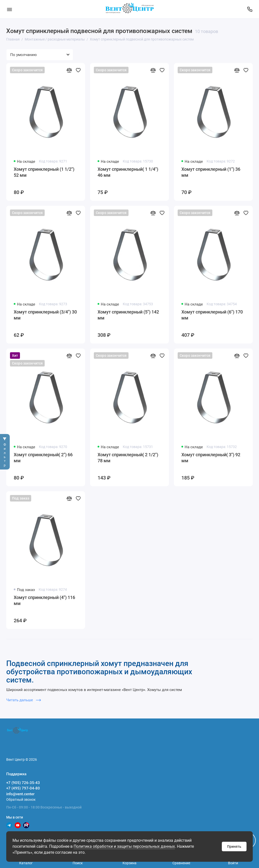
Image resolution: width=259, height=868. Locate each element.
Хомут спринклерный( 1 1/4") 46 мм (128, 172)
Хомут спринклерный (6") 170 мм (212, 315)
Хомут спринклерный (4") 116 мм (44, 600)
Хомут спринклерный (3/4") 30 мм (45, 315)
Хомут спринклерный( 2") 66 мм (43, 458)
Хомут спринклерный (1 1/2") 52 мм (44, 172)
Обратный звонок (21, 799)
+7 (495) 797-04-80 (23, 788)
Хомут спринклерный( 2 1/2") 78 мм (128, 458)
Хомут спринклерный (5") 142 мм (128, 315)
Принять (234, 846)
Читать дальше (24, 700)
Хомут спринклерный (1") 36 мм (211, 172)
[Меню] (9, 9)
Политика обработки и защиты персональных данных (124, 846)
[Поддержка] (250, 9)
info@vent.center (20, 794)
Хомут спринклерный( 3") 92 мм (211, 458)
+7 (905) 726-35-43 (23, 783)
